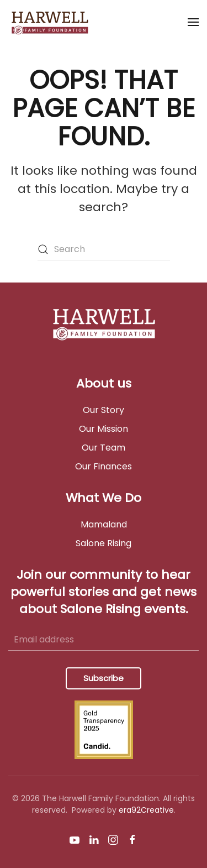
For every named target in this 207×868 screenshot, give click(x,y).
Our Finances (104, 466)
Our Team (104, 448)
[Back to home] (52, 22)
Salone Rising (104, 543)
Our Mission (104, 429)
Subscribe (104, 678)
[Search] (104, 249)
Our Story (104, 410)
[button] (193, 22)
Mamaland (104, 524)
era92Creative (146, 810)
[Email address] (104, 640)
